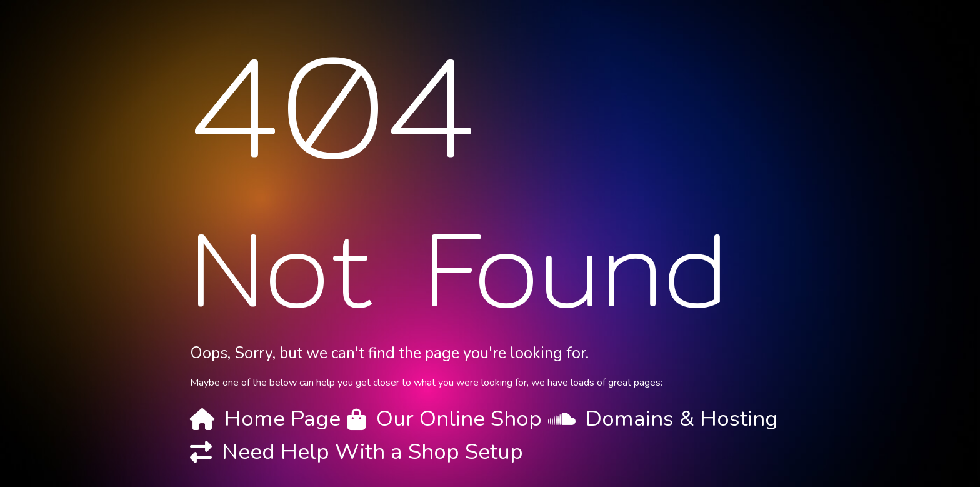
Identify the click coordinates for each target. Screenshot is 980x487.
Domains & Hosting (682, 419)
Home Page (282, 419)
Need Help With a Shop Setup (372, 452)
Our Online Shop (459, 419)
